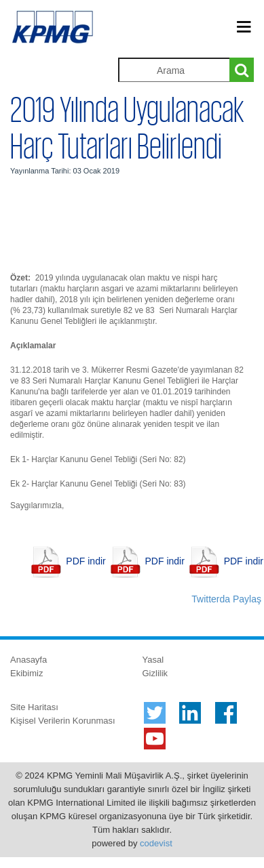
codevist (156, 843)
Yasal (153, 660)
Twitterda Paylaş (226, 599)
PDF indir (86, 561)
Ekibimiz (26, 673)
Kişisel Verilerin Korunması (63, 721)
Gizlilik (155, 673)
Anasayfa (29, 660)
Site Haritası (34, 707)
